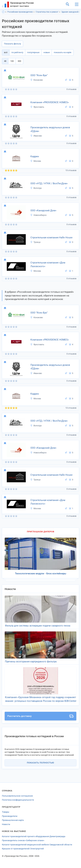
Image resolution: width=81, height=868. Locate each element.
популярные (33, 52)
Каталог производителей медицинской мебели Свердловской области (37, 845)
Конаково (37, 80)
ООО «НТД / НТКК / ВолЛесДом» (49, 183)
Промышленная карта (13, 820)
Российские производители (20, 12)
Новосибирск (38, 215)
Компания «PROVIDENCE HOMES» (50, 102)
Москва (36, 161)
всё (6, 52)
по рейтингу (17, 52)
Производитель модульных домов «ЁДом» (50, 129)
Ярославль (37, 107)
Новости (6, 824)
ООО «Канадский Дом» (43, 210)
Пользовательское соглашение (17, 796)
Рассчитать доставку (40, 716)
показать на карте (63, 52)
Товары (6, 812)
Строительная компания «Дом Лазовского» (48, 264)
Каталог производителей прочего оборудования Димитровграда (34, 836)
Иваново (36, 136)
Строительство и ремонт (47, 12)
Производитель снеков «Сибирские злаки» (23, 840)
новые (47, 52)
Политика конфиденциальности (18, 800)
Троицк (35, 242)
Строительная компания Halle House (51, 238)
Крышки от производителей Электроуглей (23, 849)
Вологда (36, 188)
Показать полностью (40, 763)
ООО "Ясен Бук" (39, 75)
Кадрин (35, 156)
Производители (10, 816)
